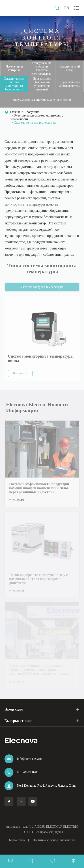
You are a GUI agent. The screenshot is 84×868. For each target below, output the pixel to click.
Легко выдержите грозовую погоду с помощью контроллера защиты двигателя (38, 580)
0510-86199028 (27, 772)
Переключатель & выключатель (70, 84)
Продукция (32, 112)
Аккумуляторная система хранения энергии (42, 100)
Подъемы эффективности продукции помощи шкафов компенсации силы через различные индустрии (39, 489)
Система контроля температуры (35, 123)
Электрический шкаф (70, 68)
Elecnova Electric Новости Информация (38, 407)
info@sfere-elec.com (30, 759)
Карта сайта (17, 840)
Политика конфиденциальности (54, 840)
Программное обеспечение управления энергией (42, 84)
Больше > (20, 374)
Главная (15, 112)
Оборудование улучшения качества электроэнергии (42, 68)
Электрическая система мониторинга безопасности (14, 84)
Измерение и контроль (14, 68)
